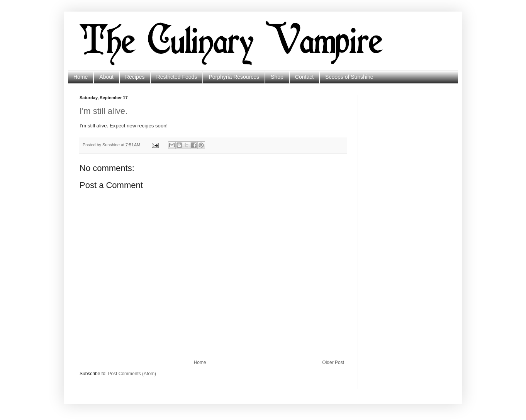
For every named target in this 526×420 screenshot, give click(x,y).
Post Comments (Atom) (132, 374)
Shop (277, 77)
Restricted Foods (177, 77)
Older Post (333, 362)
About (106, 77)
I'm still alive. (104, 111)
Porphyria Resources (234, 77)
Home (81, 77)
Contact (304, 77)
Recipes (135, 77)
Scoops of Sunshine (349, 77)
